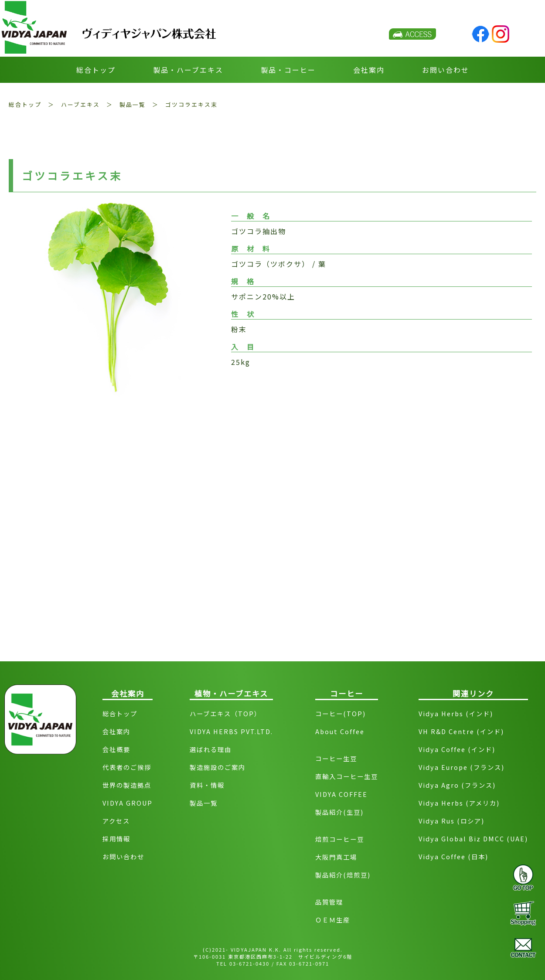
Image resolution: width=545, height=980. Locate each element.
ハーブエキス (80, 104)
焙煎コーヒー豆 (340, 839)
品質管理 (329, 902)
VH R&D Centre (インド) (461, 731)
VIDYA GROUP (128, 803)
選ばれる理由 (211, 749)
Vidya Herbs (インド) (456, 713)
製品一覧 (133, 104)
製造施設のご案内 (218, 767)
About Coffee (340, 731)
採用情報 (116, 839)
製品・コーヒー (288, 70)
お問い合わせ (446, 70)
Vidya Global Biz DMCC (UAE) (473, 839)
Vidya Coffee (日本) (453, 856)
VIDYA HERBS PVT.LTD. (231, 731)
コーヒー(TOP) (341, 713)
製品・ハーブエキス (188, 70)
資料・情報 (207, 785)
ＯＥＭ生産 (333, 920)
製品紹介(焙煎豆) (343, 875)
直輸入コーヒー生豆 (347, 776)
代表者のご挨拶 (127, 767)
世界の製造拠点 (127, 785)
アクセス (116, 821)
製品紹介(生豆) (339, 812)
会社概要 (116, 749)
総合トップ (96, 70)
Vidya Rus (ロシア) (451, 821)
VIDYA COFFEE (341, 794)
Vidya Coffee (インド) (457, 749)
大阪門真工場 (336, 857)
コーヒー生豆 (336, 758)
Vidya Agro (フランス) (457, 785)
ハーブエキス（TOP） (225, 713)
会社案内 (369, 70)
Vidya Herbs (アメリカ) (459, 803)
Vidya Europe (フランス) (462, 767)
